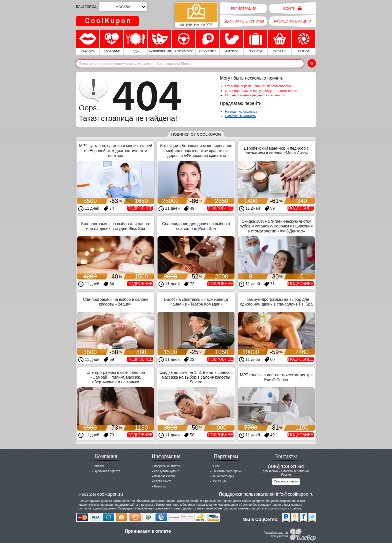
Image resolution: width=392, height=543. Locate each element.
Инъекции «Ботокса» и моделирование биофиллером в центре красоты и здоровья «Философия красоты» (196, 151)
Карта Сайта (163, 481)
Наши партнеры (223, 476)
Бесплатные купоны (244, 21)
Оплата (99, 466)
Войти (292, 8)
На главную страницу (241, 111)
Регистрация (244, 9)
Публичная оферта (107, 471)
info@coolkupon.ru (295, 494)
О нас (216, 466)
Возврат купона (165, 476)
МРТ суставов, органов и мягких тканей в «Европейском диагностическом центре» (115, 151)
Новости (160, 486)
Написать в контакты (241, 116)
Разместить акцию (293, 21)
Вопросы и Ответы (167, 466)
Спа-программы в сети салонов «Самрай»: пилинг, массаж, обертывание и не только (116, 377)
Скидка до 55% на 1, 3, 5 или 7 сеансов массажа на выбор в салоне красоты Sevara (196, 377)
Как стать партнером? (227, 471)
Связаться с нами (286, 481)
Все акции (219, 481)
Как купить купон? (166, 471)
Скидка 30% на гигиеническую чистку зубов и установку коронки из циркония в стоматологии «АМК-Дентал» (276, 226)
